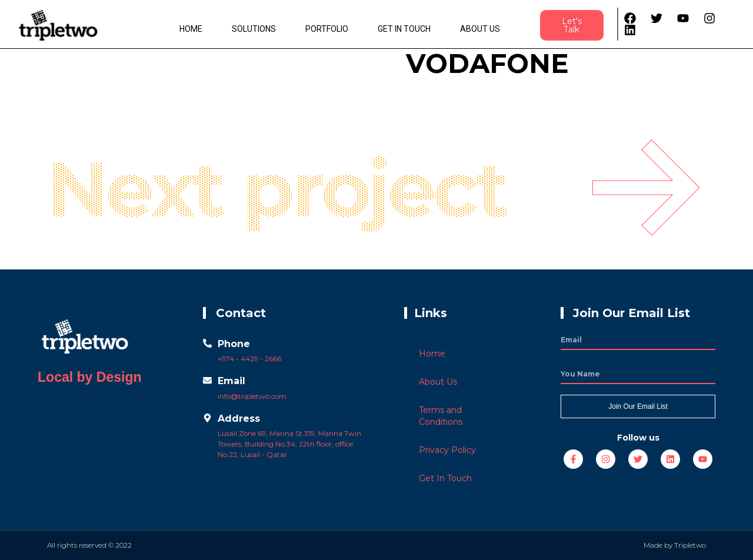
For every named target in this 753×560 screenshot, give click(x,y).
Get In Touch (404, 29)
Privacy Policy (447, 450)
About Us (480, 29)
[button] (572, 25)
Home (191, 29)
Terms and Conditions (441, 416)
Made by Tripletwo (675, 545)
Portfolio (327, 29)
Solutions (254, 29)
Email (231, 381)
